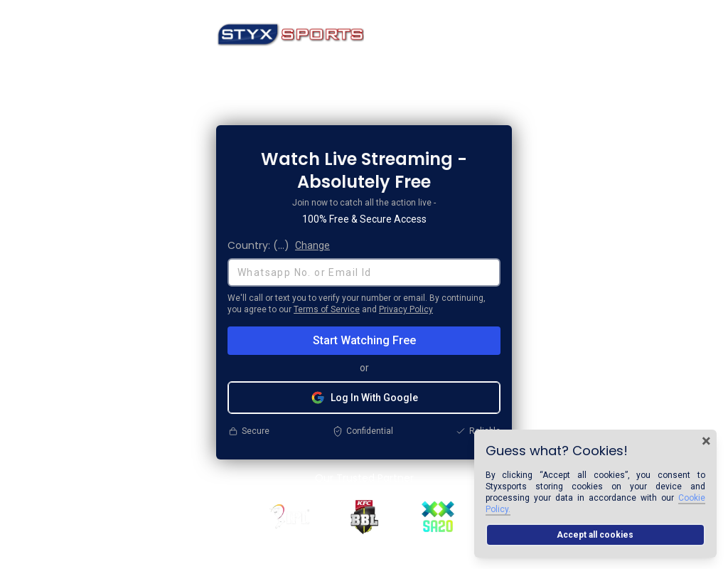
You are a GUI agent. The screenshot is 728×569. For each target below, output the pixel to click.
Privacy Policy (406, 309)
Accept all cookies (595, 535)
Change (312, 245)
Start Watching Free (364, 340)
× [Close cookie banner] (706, 441)
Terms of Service (327, 309)
